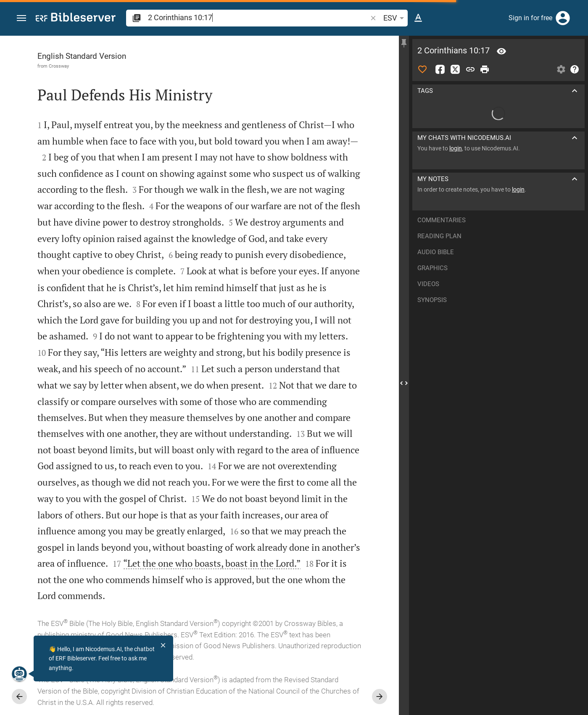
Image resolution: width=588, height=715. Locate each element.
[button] (21, 18)
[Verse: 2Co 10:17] (501, 51)
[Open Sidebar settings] (561, 69)
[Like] (422, 69)
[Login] (563, 18)
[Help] (575, 69)
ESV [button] (395, 18)
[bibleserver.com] (76, 19)
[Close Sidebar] (404, 383)
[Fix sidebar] (404, 43)
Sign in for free (530, 18)
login (456, 148)
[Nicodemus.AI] (19, 674)
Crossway (59, 66)
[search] (258, 17)
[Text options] (418, 18)
